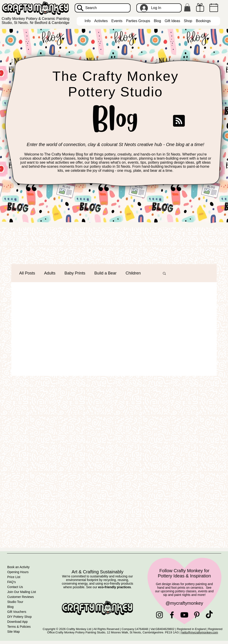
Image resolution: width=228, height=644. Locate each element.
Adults (50, 273)
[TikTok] (209, 615)
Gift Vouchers (17, 612)
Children (133, 273)
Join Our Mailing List (22, 592)
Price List (14, 577)
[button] (187, 7)
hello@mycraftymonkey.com (200, 632)
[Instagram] (159, 615)
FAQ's (12, 582)
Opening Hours (18, 572)
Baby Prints (75, 273)
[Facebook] (172, 615)
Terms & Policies (19, 627)
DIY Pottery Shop (19, 617)
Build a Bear (105, 273)
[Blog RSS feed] (179, 121)
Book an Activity (18, 567)
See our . (109, 587)
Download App (17, 622)
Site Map (13, 632)
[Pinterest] (197, 615)
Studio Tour (15, 602)
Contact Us (15, 587)
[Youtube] (184, 615)
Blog (10, 607)
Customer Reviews (20, 597)
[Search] (103, 8)
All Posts (27, 273)
